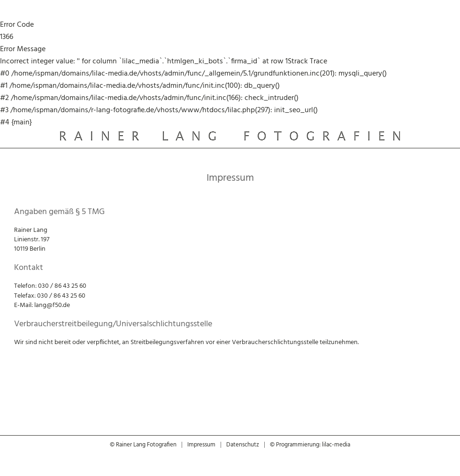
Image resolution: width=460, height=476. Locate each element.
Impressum (201, 445)
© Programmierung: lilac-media (310, 445)
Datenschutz (243, 445)
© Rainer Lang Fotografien (143, 445)
